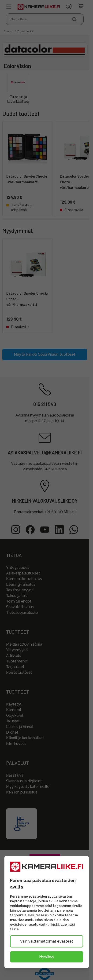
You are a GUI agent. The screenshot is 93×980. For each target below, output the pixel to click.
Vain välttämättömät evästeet (47, 941)
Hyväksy (47, 957)
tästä (14, 929)
